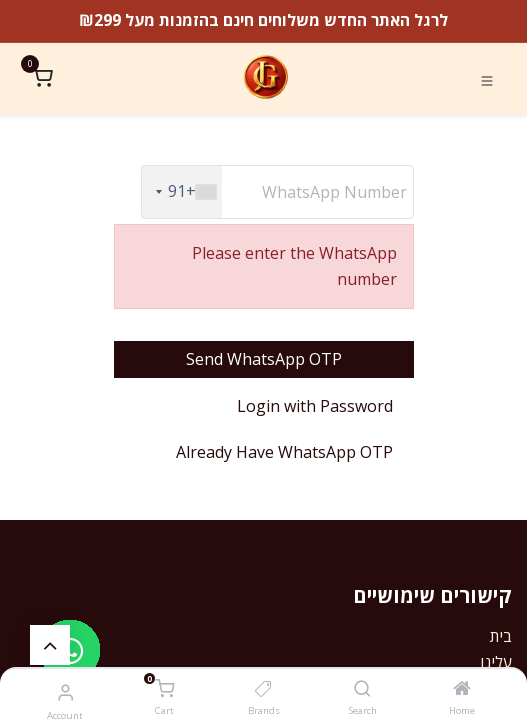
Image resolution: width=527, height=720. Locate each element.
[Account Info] (65, 691)
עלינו (496, 662)
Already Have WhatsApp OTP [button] (284, 452)
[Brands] (263, 689)
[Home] (462, 689)
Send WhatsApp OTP (264, 359)
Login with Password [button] (315, 406)
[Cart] (164, 690)
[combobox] (182, 192)
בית (501, 636)
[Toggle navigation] (487, 79)
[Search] (362, 689)
